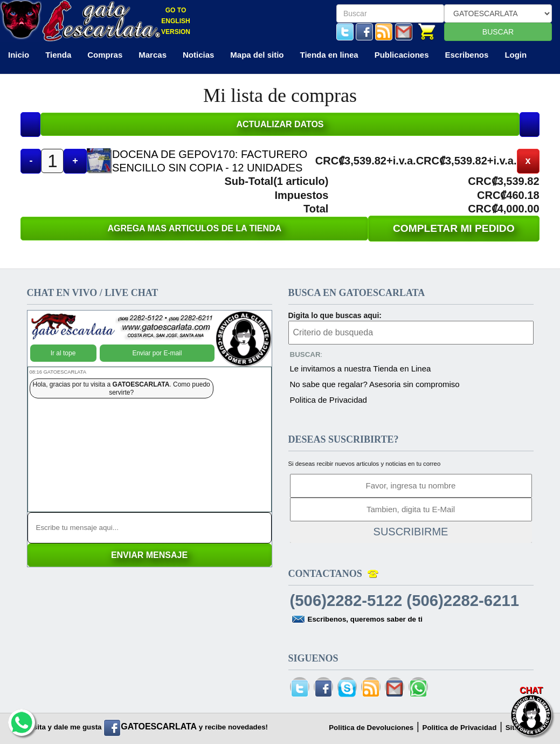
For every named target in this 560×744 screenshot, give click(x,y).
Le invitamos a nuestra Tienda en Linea (361, 368)
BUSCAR (498, 32)
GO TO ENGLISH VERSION (176, 21)
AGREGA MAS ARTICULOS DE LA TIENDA (194, 228)
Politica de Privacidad (329, 400)
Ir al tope (63, 353)
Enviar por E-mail (157, 353)
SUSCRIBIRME (411, 532)
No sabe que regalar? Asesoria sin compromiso (375, 384)
